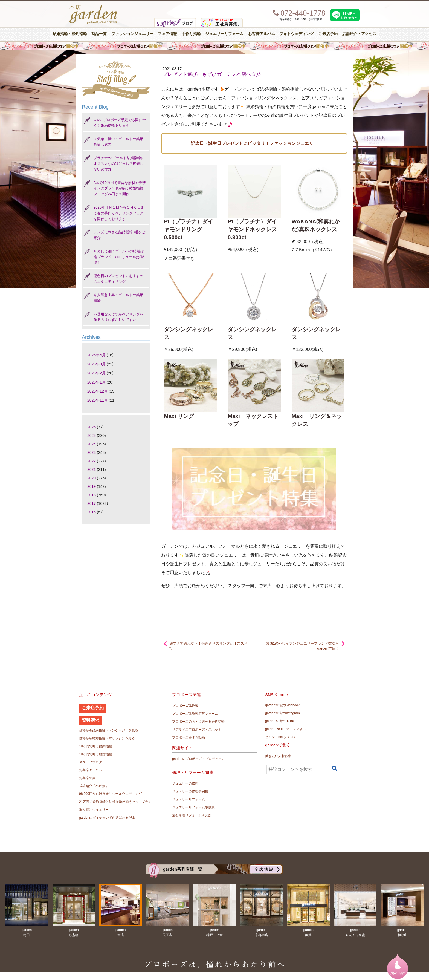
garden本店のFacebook (282, 705)
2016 (92, 512)
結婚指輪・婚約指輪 (70, 34)
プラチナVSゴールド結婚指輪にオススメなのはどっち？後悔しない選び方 (119, 164)
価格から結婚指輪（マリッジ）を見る (107, 738)
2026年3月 (96, 364)
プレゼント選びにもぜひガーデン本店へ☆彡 (212, 74)
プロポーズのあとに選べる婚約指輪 (198, 722)
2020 (92, 478)
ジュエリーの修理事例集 (190, 791)
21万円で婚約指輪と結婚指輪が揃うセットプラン (115, 802)
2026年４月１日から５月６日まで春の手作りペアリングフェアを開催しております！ (119, 213)
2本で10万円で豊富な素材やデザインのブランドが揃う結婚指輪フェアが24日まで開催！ (120, 188)
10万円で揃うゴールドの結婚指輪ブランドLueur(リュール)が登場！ (119, 257)
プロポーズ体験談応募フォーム (195, 714)
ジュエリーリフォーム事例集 (193, 807)
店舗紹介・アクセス (359, 34)
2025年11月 (98, 400)
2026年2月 (96, 373)
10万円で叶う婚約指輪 (96, 746)
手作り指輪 (191, 34)
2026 (92, 427)
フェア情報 (167, 34)
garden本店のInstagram (282, 713)
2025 (92, 436)
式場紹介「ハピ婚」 (94, 786)
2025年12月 (98, 391)
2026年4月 (96, 355)
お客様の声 (87, 778)
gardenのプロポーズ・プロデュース (198, 759)
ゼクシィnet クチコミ (281, 737)
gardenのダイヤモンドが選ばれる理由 (107, 818)
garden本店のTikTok (280, 721)
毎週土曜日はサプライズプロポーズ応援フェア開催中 (215, 46)
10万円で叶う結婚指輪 (96, 754)
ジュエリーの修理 (185, 783)
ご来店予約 (328, 34)
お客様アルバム (262, 34)
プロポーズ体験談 (185, 706)
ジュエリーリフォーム (224, 34)
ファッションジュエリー (132, 34)
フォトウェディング (297, 34)
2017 (92, 503)
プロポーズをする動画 (189, 737)
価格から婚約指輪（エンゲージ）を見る (109, 730)
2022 (92, 461)
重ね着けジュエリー (94, 810)
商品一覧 (99, 34)
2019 (92, 486)
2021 (92, 469)
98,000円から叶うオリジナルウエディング (110, 794)
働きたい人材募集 (278, 756)
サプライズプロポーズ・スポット (197, 730)
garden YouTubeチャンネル (285, 729)
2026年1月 (96, 382)
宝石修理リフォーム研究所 (192, 815)
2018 (92, 495)
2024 (92, 444)
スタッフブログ (91, 762)
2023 (92, 452)
